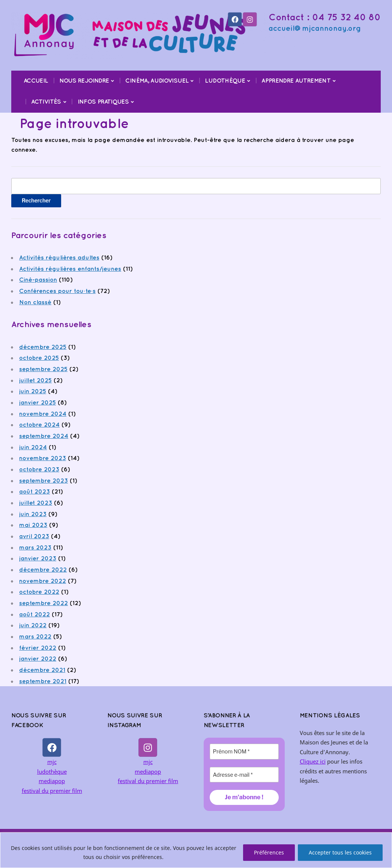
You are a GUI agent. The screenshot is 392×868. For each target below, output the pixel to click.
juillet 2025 (35, 381)
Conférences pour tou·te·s (57, 291)
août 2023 (35, 492)
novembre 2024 (43, 414)
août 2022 (35, 615)
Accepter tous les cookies (340, 852)
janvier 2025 (38, 403)
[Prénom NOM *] (244, 751)
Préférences (269, 852)
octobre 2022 (39, 592)
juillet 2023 (36, 503)
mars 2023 (35, 548)
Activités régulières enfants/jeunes (70, 269)
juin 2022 (33, 626)
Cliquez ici (313, 761)
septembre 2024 (44, 436)
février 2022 (38, 648)
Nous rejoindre (84, 81)
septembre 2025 (43, 369)
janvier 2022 (38, 659)
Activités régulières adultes (59, 258)
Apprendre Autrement (296, 81)
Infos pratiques (103, 102)
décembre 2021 (42, 670)
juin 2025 (33, 392)
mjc (52, 762)
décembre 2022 (43, 570)
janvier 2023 (38, 559)
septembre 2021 (43, 682)
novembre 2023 (43, 458)
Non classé (35, 303)
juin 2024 (33, 448)
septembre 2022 (44, 603)
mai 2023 (33, 525)
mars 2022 (35, 637)
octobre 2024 (39, 425)
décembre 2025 (43, 347)
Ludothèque (225, 81)
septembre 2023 (44, 481)
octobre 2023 (39, 470)
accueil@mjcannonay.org (315, 29)
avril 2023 (34, 537)
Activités (46, 102)
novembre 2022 (43, 581)
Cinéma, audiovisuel (157, 81)
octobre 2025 (39, 358)
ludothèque (52, 771)
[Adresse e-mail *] (244, 775)
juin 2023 (33, 514)
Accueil (36, 81)
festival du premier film (52, 791)
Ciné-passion (38, 280)
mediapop (52, 781)
